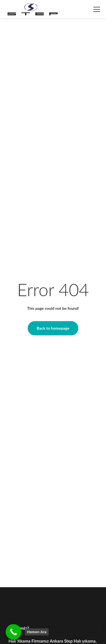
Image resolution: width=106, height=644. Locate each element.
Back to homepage (53, 328)
